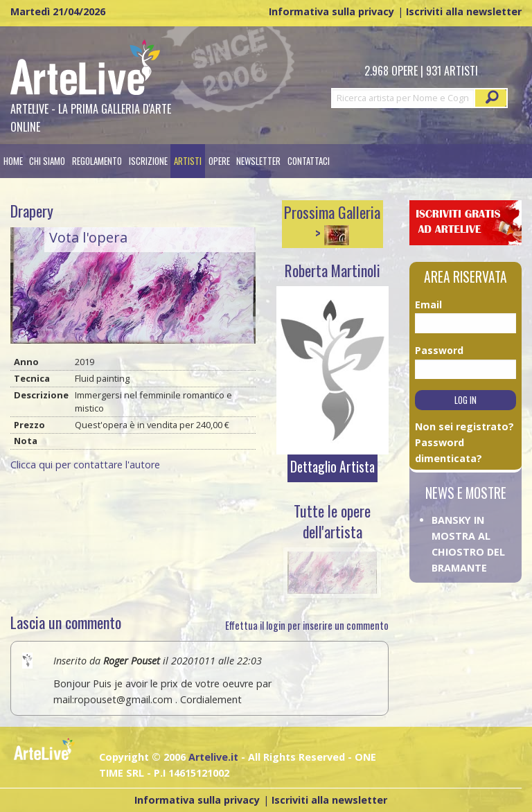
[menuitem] (13, 161)
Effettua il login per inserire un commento (307, 625)
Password (432, 350)
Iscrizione (148, 161)
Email (428, 304)
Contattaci (309, 161)
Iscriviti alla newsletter (464, 11)
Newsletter (258, 161)
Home (13, 161)
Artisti (188, 161)
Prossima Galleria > (332, 222)
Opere (219, 161)
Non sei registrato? (464, 426)
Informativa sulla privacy (331, 11)
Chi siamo (47, 161)
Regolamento (97, 161)
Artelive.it (213, 757)
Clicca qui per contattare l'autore (85, 465)
